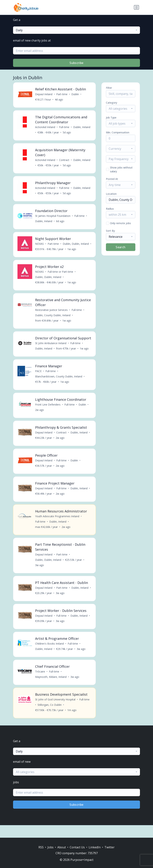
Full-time (64, 128)
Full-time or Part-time (61, 274)
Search (121, 247)
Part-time (62, 94)
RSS (41, 847)
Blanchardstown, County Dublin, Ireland (59, 385)
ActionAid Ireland (45, 128)
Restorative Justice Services (52, 313)
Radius (110, 209)
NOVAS (40, 246)
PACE (39, 380)
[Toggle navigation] (136, 7)
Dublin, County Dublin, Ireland (53, 318)
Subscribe (76, 63)
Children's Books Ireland (50, 655)
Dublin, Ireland (82, 128)
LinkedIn (95, 847)
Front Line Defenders (48, 413)
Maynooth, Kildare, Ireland (51, 689)
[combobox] (76, 30)
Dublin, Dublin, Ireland (76, 246)
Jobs (50, 847)
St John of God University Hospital (55, 712)
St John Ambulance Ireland (51, 351)
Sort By (110, 231)
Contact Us (77, 847)
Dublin (75, 94)
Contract (64, 161)
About (62, 847)
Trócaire (40, 683)
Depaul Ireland (44, 94)
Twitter (110, 847)
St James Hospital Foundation (53, 217)
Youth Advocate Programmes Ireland (57, 526)
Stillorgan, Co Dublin (50, 717)
